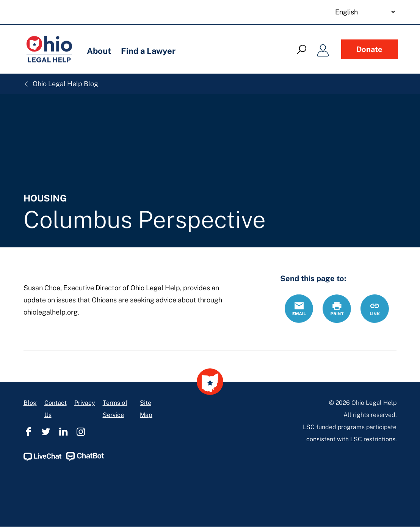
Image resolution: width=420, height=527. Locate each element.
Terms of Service (115, 409)
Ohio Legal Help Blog (60, 84)
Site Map (146, 409)
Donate (369, 49)
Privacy (85, 403)
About (99, 51)
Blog (30, 403)
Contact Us (56, 409)
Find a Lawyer (148, 51)
